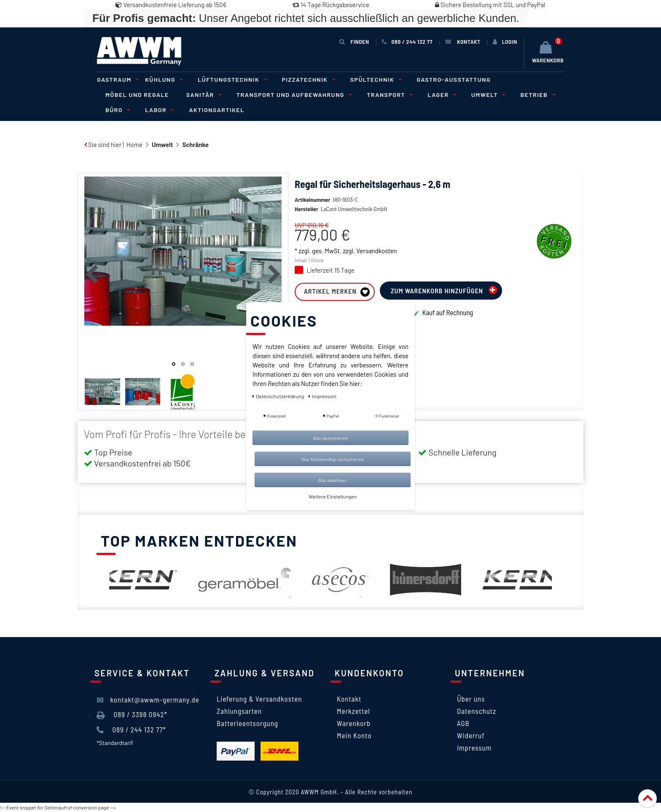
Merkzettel (353, 711)
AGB (463, 723)
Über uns (471, 699)
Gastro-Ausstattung (454, 79)
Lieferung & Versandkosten (259, 699)
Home (134, 145)
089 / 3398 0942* (132, 715)
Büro (117, 110)
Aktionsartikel (216, 110)
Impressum (474, 748)
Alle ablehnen (332, 480)
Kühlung (163, 79)
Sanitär (203, 95)
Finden (354, 42)
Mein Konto (354, 735)
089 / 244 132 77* (131, 730)
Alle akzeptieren (330, 438)
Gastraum (117, 79)
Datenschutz (477, 711)
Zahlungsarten (239, 711)
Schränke (195, 145)
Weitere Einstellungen (333, 496)
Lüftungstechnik (231, 79)
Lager (441, 95)
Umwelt (487, 95)
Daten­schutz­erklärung (279, 396)
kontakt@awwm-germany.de (148, 700)
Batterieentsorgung (247, 723)
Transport (388, 95)
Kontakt (349, 699)
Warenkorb (354, 723)
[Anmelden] (505, 42)
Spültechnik (375, 79)
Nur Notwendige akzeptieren (333, 459)
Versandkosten (376, 251)
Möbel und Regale (137, 95)
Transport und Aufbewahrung (293, 95)
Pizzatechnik (308, 79)
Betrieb (536, 95)
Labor (158, 110)
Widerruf (471, 735)
